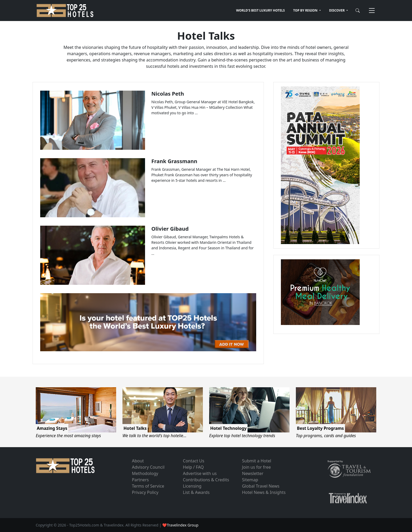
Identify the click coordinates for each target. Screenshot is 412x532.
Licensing (192, 486)
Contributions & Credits (206, 480)
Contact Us (194, 461)
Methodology (145, 473)
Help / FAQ (193, 467)
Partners (140, 480)
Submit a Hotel (257, 461)
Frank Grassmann (174, 161)
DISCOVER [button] (337, 10)
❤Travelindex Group (180, 525)
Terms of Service (148, 486)
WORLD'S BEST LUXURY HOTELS (261, 10)
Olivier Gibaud (170, 229)
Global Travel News (261, 486)
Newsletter (253, 473)
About (138, 461)
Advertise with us (200, 473)
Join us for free (256, 467)
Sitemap (250, 480)
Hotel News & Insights (264, 492)
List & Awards (196, 492)
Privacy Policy (145, 492)
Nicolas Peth (168, 94)
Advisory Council (148, 467)
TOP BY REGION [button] (306, 10)
